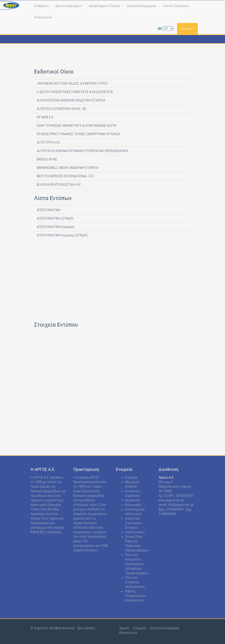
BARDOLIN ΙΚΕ (46, 159)
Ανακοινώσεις (135, 532)
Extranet (187, 29)
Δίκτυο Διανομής (69, 6)
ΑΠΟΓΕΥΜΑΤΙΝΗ (48, 210)
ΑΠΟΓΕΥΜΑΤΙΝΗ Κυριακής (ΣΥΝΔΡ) (62, 235)
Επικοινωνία (43, 17)
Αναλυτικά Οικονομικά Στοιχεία (133, 523)
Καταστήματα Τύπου (104, 6)
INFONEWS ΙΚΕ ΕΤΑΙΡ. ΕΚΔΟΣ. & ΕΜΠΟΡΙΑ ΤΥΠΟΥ (72, 84)
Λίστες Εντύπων (176, 6)
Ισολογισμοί (133, 505)
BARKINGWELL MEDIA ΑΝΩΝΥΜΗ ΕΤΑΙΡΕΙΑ (67, 168)
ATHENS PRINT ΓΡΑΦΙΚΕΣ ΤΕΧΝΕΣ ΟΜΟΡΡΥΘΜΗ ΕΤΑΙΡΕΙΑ (78, 134)
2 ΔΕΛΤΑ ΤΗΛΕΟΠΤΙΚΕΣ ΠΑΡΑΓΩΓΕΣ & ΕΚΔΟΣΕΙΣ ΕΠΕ (75, 92)
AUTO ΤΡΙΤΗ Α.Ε (48, 142)
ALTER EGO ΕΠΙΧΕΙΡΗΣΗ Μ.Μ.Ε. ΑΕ (61, 109)
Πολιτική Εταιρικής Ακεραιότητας (135, 582)
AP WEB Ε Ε (45, 117)
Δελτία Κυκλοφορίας (142, 6)
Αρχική (124, 628)
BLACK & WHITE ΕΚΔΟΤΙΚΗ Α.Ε (58, 185)
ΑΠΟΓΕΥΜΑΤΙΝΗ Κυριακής (55, 227)
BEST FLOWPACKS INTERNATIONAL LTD (65, 176)
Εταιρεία (41, 6)
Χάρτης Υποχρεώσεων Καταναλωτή (135, 596)
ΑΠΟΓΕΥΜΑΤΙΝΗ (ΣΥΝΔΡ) (55, 218)
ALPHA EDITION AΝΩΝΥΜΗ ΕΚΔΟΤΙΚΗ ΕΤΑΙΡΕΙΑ (71, 100)
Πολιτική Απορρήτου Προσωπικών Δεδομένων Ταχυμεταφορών (137, 564)
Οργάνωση (132, 500)
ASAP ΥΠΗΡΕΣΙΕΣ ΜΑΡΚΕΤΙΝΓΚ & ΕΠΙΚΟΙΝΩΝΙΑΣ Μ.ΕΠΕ (76, 126)
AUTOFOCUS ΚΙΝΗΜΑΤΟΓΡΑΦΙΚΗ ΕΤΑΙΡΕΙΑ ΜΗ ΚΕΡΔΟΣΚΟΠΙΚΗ (82, 151)
